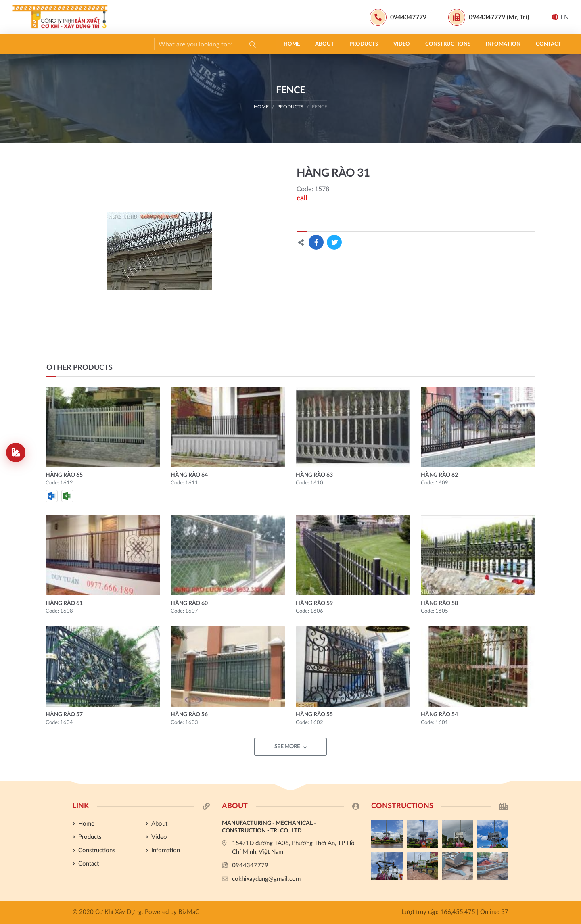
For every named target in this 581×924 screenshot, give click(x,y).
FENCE (320, 107)
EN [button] (560, 17)
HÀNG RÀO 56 (189, 715)
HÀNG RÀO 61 (64, 603)
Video (138, 44)
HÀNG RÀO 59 (314, 603)
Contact (285, 44)
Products (100, 44)
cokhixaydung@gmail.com (266, 879)
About (61, 44)
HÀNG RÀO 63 (314, 475)
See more (291, 746)
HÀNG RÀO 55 (314, 715)
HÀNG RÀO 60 (189, 603)
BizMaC (189, 912)
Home (28, 44)
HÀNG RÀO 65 (64, 475)
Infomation (239, 44)
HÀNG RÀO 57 (64, 715)
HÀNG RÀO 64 (189, 475)
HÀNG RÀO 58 (439, 603)
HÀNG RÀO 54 (439, 715)
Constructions (184, 44)
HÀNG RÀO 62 (439, 475)
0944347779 (250, 865)
